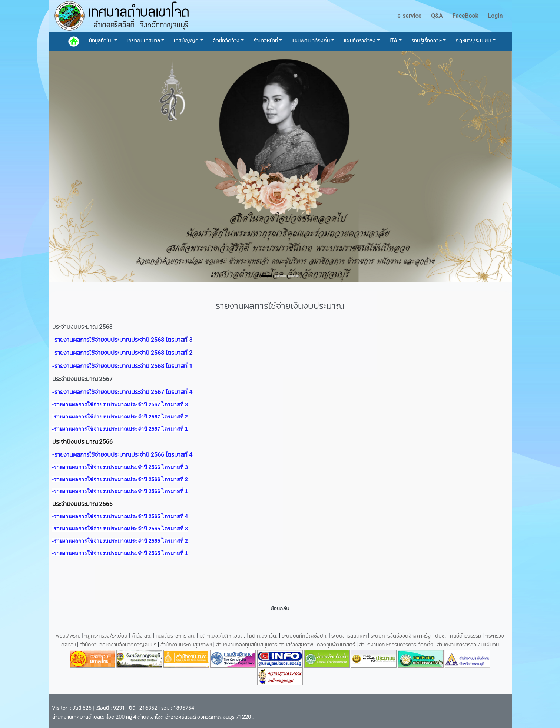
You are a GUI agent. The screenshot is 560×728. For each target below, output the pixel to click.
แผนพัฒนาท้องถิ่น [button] (311, 41)
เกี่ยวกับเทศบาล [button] (143, 41)
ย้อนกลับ (280, 608)
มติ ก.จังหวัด (263, 636)
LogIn (496, 16)
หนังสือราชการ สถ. (175, 636)
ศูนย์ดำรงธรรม (466, 636)
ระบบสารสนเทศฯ (350, 636)
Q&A (437, 16)
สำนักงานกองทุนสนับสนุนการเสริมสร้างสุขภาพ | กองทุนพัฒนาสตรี (286, 645)
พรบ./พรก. (68, 636)
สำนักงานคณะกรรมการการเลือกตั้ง (396, 645)
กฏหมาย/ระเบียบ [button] (473, 41)
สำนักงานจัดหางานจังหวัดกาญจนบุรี (119, 645)
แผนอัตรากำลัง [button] (360, 41)
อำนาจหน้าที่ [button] (266, 41)
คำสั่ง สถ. (142, 636)
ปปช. (441, 636)
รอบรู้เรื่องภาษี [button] (427, 41)
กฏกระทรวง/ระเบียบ (106, 636)
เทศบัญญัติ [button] (186, 41)
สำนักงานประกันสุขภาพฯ (187, 645)
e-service (409, 16)
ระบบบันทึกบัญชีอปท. (305, 636)
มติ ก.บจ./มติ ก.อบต (221, 636)
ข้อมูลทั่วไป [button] (101, 41)
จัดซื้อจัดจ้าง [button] (226, 41)
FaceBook (465, 16)
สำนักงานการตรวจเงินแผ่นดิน (468, 645)
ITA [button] (394, 41)
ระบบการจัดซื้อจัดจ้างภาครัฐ (402, 636)
